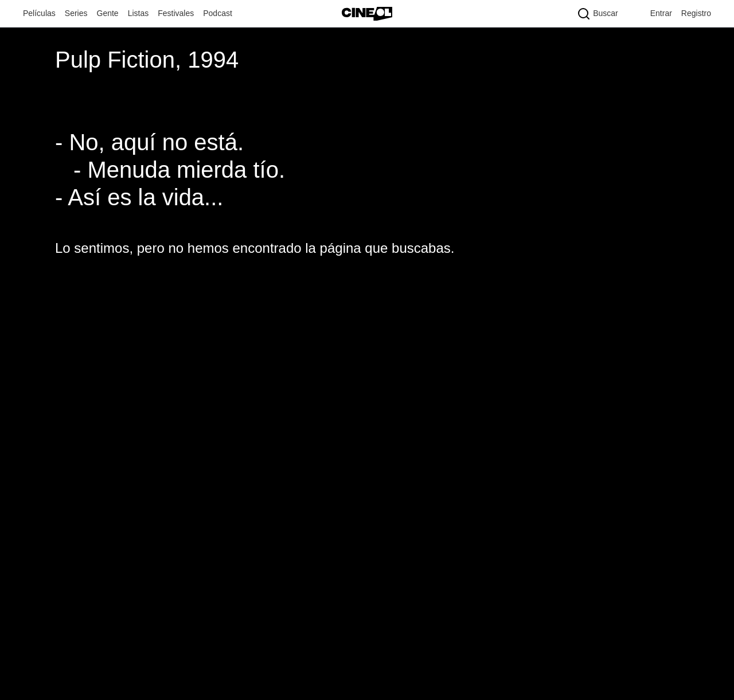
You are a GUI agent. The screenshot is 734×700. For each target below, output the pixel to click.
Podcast (218, 13)
